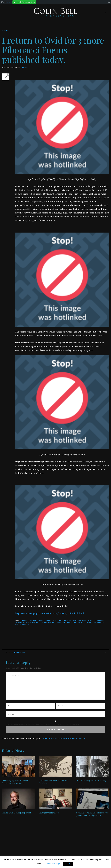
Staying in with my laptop (49, 813)
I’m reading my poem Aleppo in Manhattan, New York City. (15, 782)
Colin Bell (25, 68)
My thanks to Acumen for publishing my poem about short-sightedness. (92, 814)
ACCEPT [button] (68, 864)
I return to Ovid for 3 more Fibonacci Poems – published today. (53, 50)
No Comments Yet (15, 652)
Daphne (59, 620)
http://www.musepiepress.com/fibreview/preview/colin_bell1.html (49, 613)
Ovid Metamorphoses (95, 622)
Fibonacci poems (70, 620)
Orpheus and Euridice (76, 622)
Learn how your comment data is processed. (64, 738)
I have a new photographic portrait (16, 813)
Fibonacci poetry (39, 622)
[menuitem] (2, 2)
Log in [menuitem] (8, 2)
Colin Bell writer (28, 620)
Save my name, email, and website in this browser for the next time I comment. (43, 724)
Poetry (5, 30)
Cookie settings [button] (52, 864)
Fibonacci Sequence (57, 622)
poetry (18, 625)
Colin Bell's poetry (46, 620)
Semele (26, 625)
